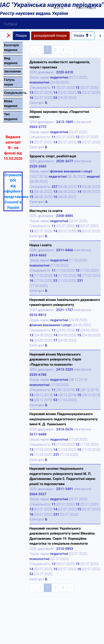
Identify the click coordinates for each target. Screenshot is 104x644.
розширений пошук (50, 36)
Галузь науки (9, 82)
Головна (10, 24)
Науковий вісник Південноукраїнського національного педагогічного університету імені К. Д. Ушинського (64, 419)
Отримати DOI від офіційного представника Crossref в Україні (16, 191)
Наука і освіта (41, 245)
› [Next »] (70, 50)
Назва (81, 36)
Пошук (9, 33)
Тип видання (11, 117)
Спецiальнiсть (13, 93)
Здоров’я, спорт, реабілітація (53, 156)
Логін (59, 8)
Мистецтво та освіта (46, 211)
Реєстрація (86, 8)
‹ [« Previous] (33, 50)
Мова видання (11, 103)
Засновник (12, 71)
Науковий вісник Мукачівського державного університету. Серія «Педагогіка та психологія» (55, 359)
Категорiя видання (12, 48)
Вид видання (11, 61)
